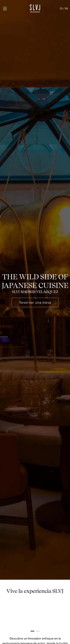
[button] (32, 631)
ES (61, 9)
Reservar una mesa (35, 302)
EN (66, 9)
